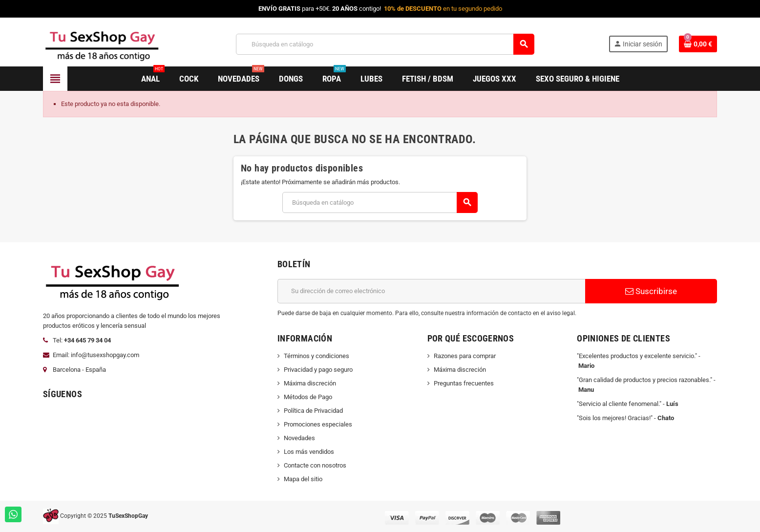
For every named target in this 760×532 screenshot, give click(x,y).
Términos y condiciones (317, 356)
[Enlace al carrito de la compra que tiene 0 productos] (698, 44)
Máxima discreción (310, 383)
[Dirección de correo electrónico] (431, 291)
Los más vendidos (309, 452)
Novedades (299, 438)
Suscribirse (651, 291)
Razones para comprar (465, 356)
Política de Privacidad (313, 411)
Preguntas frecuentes (464, 383)
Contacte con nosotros (315, 465)
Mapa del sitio (303, 479)
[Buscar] (385, 44)
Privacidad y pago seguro (318, 370)
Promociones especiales (318, 424)
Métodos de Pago (308, 397)
